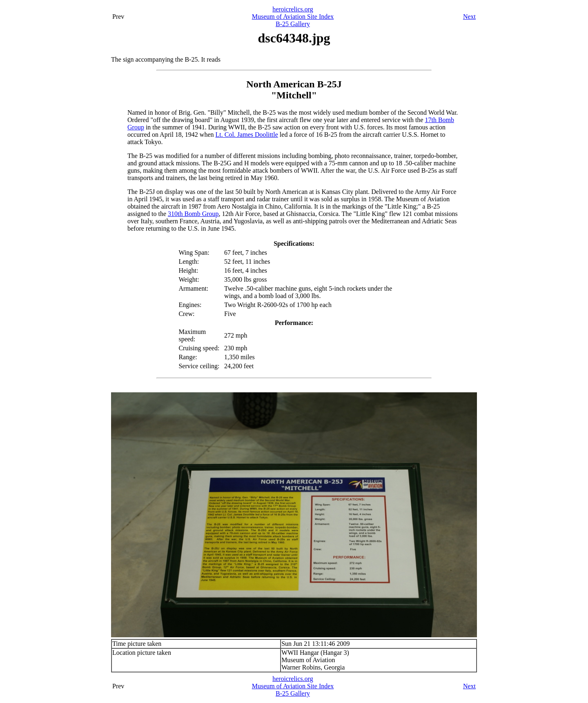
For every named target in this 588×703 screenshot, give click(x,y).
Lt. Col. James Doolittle (247, 135)
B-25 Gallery (293, 24)
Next (469, 17)
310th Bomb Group (193, 214)
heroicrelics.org (293, 9)
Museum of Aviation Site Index (293, 17)
